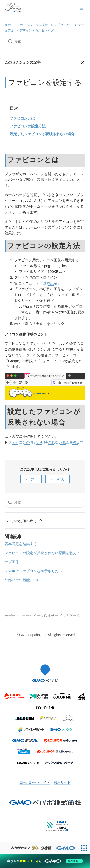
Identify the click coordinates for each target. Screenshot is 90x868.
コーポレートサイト (35, 782)
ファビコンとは (22, 118)
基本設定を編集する (21, 544)
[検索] (45, 41)
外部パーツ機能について (24, 580)
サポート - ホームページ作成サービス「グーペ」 (39, 25)
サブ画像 (12, 562)
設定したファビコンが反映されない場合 (42, 134)
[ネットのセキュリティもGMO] (45, 861)
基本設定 (50, 283)
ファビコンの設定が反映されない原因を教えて (46, 442)
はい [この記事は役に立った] (33, 479)
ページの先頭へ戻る (24, 520)
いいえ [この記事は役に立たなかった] (60, 479)
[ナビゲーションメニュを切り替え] (81, 8)
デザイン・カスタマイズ (37, 30)
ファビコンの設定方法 (28, 126)
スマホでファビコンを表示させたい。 (35, 571)
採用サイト (62, 782)
